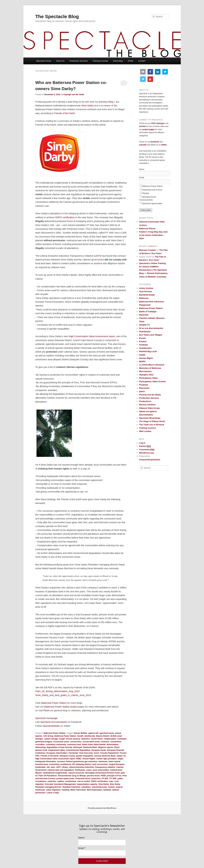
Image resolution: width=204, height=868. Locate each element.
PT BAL (105, 779)
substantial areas (99, 787)
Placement (144, 388)
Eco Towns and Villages (151, 335)
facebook (155, 142)
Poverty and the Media (150, 395)
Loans (89, 770)
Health (142, 355)
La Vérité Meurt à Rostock (152, 365)
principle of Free (114, 776)
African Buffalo (80, 733)
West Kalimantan (95, 790)
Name (81, 838)
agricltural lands (107, 733)
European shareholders (57, 753)
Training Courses (100, 61)
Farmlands (74, 753)
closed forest (97, 739)
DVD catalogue (158, 123)
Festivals (144, 345)
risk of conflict (84, 781)
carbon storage (51, 739)
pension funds (93, 776)
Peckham (144, 385)
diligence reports (106, 747)
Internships (118, 61)
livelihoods (80, 770)
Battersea (144, 298)
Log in (142, 443)
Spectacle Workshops (150, 418)
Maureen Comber (148, 250)
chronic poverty (73, 739)
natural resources (76, 773)
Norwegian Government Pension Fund (102, 773)
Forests (123, 753)
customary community (56, 744)
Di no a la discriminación (151, 328)
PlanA (46, 710)
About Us (60, 61)
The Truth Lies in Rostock (152, 425)
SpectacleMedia (51, 726)
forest (96, 753)
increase (61, 762)
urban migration (53, 790)
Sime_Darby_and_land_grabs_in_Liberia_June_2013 (63, 695)
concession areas (61, 742)
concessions (76, 742)
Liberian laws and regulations (61, 770)
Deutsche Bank (90, 747)
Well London (145, 431)
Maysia (39, 773)
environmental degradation (78, 750)
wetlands (107, 790)
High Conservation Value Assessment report (92, 336)
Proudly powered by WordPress (102, 808)
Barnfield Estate (147, 295)
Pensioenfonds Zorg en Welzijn (72, 776)
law (48, 767)
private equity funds (65, 779)
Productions (145, 401)
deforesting (41, 747)
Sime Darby (87, 105)
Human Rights (89, 759)
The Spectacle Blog (57, 16)
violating (65, 790)
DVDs (131, 61)
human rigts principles (107, 759)
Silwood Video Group (150, 408)
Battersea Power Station (54, 703)
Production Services (79, 61)
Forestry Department (109, 753)
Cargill (62, 739)
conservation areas (91, 742)
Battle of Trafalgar (148, 312)
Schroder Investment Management (60, 784)
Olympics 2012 (146, 375)
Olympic (146, 193)
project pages (148, 129)
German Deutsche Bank (105, 756)
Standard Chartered (71, 787)
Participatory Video (148, 378)
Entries (145, 446)
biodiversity (90, 736)
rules (111, 781)
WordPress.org (147, 453)
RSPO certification (65, 217)
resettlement (71, 781)
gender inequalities (85, 756)
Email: (142, 178)
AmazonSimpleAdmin (150, 460)
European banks (99, 750)
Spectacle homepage (46, 718)
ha (125, 756)
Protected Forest (83, 779)
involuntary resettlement (60, 764)
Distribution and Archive (152, 190)
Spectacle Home (44, 61)
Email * (82, 848)
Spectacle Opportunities (152, 204)
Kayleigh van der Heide (74, 95)
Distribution (145, 332)
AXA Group (48, 736)
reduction (52, 781)
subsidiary (86, 787)
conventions (116, 742)
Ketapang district (84, 764)
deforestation (113, 744)
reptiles (61, 781)
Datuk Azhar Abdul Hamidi (94, 744)
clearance (85, 739)
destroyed (78, 747)
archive (143, 126)
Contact (142, 61)
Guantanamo (145, 348)
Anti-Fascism (146, 292)
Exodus (143, 341)
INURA (142, 361)
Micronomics (145, 371)
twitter (164, 145)
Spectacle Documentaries (54, 722)
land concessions (100, 764)
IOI (73, 764)
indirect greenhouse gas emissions (82, 762)
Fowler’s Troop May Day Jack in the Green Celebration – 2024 (153, 235)
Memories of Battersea (150, 368)
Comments (147, 450)
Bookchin (144, 315)
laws (53, 767)
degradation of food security (59, 747)
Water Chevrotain (78, 790)
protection (96, 779)
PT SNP (113, 779)
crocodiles (40, 744)
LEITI (98, 256)
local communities (101, 770)
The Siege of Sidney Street (152, 421)
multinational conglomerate (55, 773)
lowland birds (116, 770)
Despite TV (144, 325)
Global (119, 756)
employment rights (57, 750)
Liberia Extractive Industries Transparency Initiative (92, 767)
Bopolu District (103, 736)
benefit (80, 736)
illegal (120, 759)
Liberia (65, 767)
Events (143, 338)
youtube (143, 145)
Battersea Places (147, 228)
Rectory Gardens (147, 405)
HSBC (79, 759)
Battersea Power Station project (61, 707)
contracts (105, 742)
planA (142, 391)
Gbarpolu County (67, 756)
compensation (110, 739)
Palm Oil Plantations (48, 776)
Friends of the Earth (64, 113)
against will (93, 733)
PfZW (103, 776)
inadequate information (46, 762)
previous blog (106, 102)
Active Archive (146, 288)
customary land (74, 744)
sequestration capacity (87, 784)
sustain (111, 787)
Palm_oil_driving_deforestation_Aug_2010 (58, 691)
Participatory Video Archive (152, 381)
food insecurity (86, 753)
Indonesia (103, 762)
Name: (142, 169)
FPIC (38, 756)
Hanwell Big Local (148, 351)
